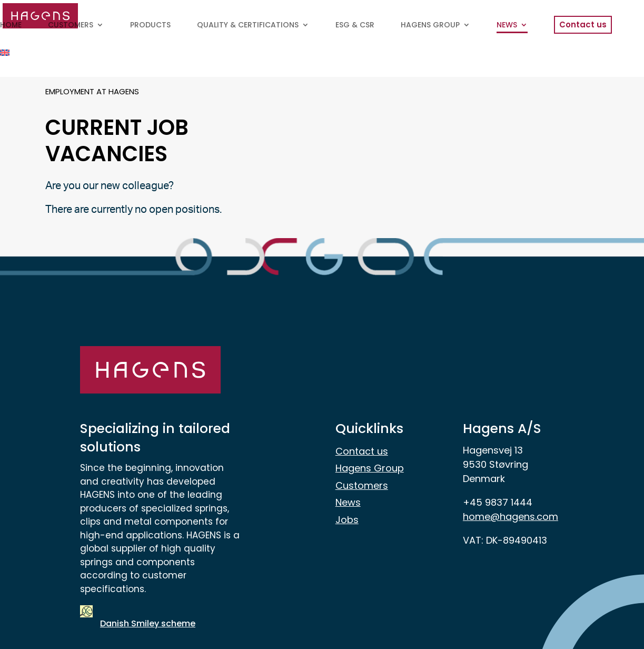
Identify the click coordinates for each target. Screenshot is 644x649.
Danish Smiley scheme (148, 623)
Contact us (362, 451)
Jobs (347, 520)
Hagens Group (370, 468)
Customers (362, 485)
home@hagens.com (511, 517)
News (348, 502)
